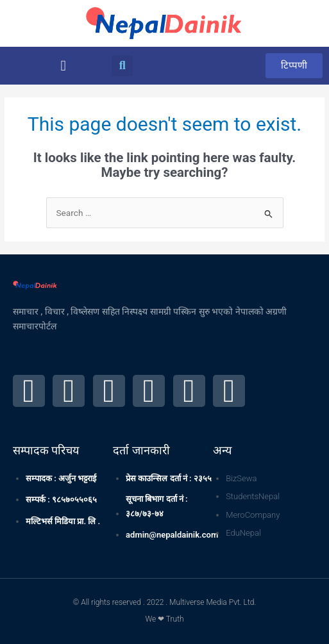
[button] (63, 66)
